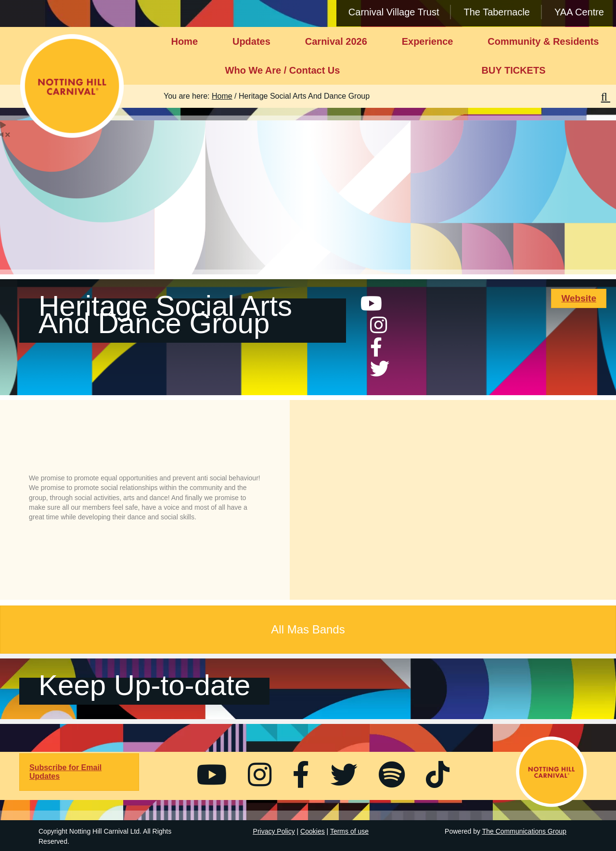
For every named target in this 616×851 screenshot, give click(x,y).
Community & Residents (543, 41)
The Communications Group (524, 831)
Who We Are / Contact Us (283, 70)
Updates (251, 41)
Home (184, 41)
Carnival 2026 (336, 41)
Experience (428, 41)
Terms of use (349, 831)
